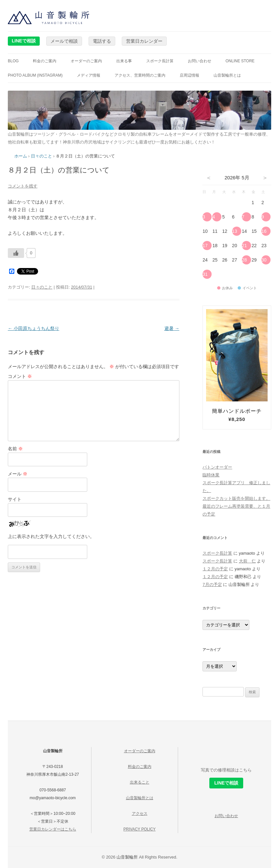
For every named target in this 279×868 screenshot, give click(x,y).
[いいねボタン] (16, 253)
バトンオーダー (217, 467)
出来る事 (124, 61)
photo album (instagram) (35, 75)
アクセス (140, 814)
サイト (15, 499)
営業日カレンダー (144, 41)
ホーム (21, 156)
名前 (15, 449)
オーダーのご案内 (86, 61)
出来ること (140, 782)
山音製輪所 (127, 857)
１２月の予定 (215, 569)
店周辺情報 (189, 75)
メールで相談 (64, 41)
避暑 (172, 328)
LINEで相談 (24, 41)
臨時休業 (211, 475)
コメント (20, 376)
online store (240, 61)
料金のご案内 (45, 61)
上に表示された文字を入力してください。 (51, 536)
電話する (102, 41)
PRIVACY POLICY (139, 829)
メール (18, 474)
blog (13, 61)
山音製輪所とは (227, 75)
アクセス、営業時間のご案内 (140, 75)
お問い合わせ (200, 61)
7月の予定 (212, 584)
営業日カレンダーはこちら (53, 829)
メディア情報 (89, 75)
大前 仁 (247, 561)
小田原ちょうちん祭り (34, 328)
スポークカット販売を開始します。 (236, 498)
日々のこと (42, 156)
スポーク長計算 (160, 61)
